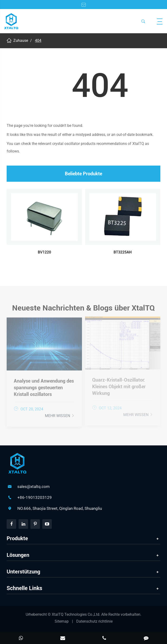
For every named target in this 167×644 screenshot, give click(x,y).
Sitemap (62, 621)
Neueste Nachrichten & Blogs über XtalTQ (83, 309)
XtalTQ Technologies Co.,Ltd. (76, 614)
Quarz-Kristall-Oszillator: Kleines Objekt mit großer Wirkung (119, 385)
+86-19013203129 (35, 497)
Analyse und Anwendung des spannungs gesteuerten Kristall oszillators (44, 386)
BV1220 (44, 252)
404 (38, 41)
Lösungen (18, 555)
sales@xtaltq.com (33, 487)
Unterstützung (23, 572)
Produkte (17, 538)
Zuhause (21, 41)
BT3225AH (123, 252)
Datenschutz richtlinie (94, 621)
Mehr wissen (60, 414)
